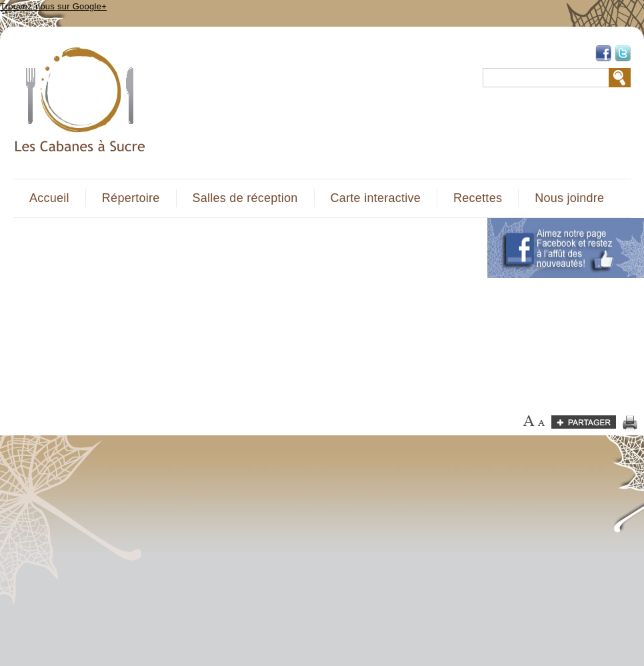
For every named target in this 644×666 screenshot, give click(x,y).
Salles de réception (245, 198)
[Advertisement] (188, 311)
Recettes (478, 198)
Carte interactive (376, 198)
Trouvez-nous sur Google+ (53, 6)
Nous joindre (569, 198)
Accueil (49, 198)
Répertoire (131, 198)
